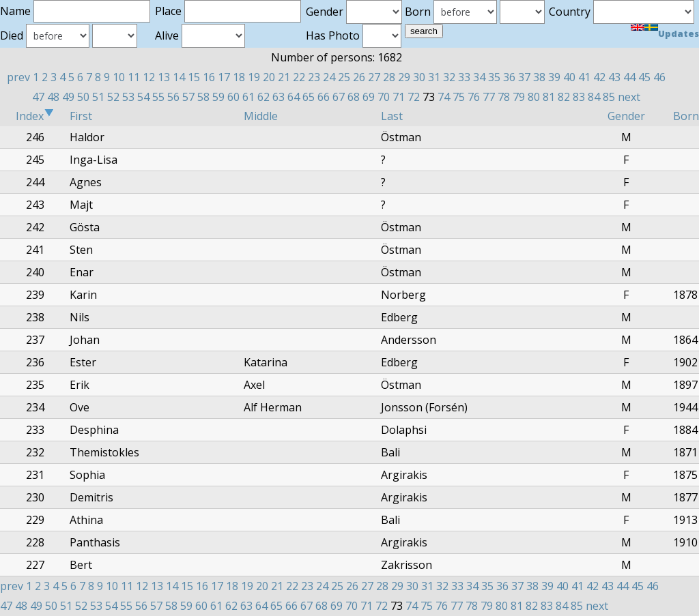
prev (18, 77)
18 (239, 77)
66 (324, 97)
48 (53, 97)
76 (474, 97)
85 (609, 97)
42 (599, 77)
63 (279, 97)
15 (194, 77)
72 (414, 97)
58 (203, 97)
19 (254, 77)
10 (119, 77)
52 (113, 97)
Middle (261, 116)
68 (354, 97)
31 (434, 77)
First (81, 116)
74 (444, 97)
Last (392, 116)
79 (519, 97)
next (629, 97)
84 (594, 97)
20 (269, 77)
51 (98, 97)
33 (464, 77)
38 (539, 77)
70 (384, 97)
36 (509, 77)
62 (263, 97)
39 (554, 77)
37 (524, 77)
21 (284, 77)
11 (134, 77)
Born (686, 116)
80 (534, 97)
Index (35, 116)
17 (224, 77)
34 (479, 77)
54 (143, 97)
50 (83, 97)
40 (569, 77)
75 (459, 97)
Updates (679, 33)
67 (339, 97)
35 (494, 77)
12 (149, 77)
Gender (626, 116)
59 (218, 97)
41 (584, 77)
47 (38, 97)
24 (329, 77)
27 (374, 77)
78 (504, 97)
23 (314, 77)
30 (419, 77)
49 (68, 97)
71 (399, 97)
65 (309, 97)
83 (579, 97)
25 (344, 77)
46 (659, 77)
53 (128, 97)
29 (404, 77)
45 (644, 77)
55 (158, 97)
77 (489, 97)
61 (248, 97)
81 (549, 97)
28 (389, 77)
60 (233, 97)
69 (369, 97)
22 (299, 77)
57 (188, 97)
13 (164, 77)
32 (449, 77)
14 (179, 77)
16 (209, 77)
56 (173, 97)
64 (294, 97)
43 (614, 77)
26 (359, 77)
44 (629, 77)
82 (564, 97)
